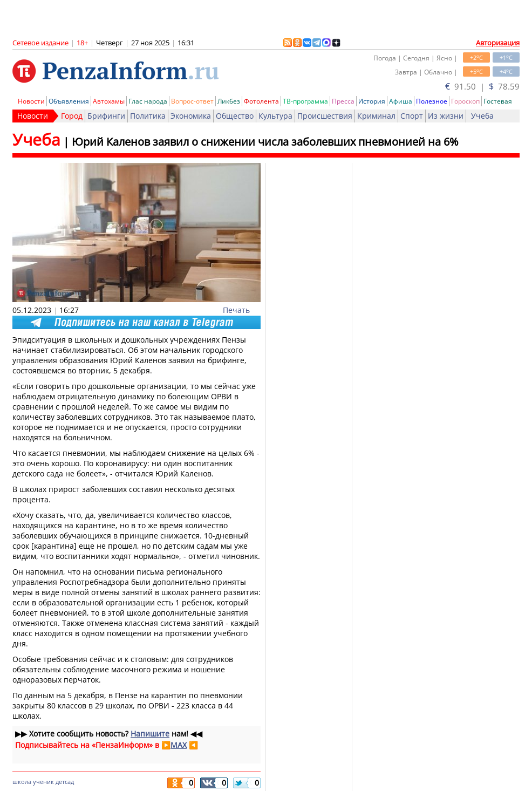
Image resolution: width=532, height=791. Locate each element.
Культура (275, 116)
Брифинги (106, 116)
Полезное (432, 101)
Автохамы (109, 101)
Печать (236, 310)
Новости (31, 101)
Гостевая (498, 101)
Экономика (191, 116)
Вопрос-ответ (192, 101)
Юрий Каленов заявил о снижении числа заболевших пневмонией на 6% (265, 142)
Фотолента (261, 101)
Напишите (150, 734)
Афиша (401, 101)
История (372, 101)
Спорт (412, 116)
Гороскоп (465, 101)
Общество (235, 116)
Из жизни (446, 116)
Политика (148, 116)
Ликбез (229, 101)
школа (22, 782)
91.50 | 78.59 (482, 86)
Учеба (482, 116)
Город (72, 116)
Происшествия (325, 116)
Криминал (376, 116)
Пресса (343, 101)
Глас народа (148, 101)
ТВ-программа (305, 101)
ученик (43, 782)
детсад (65, 782)
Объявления (69, 101)
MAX (179, 745)
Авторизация (498, 43)
